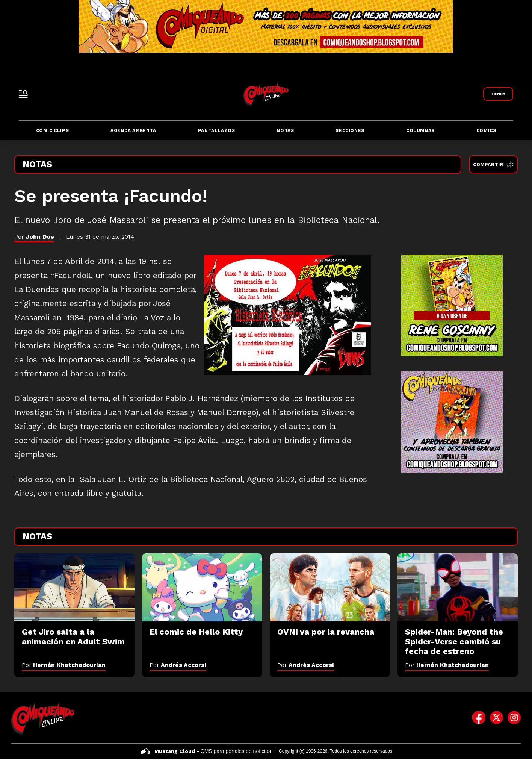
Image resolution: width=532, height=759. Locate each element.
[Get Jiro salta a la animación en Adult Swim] (74, 587)
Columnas (420, 130)
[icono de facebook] (479, 718)
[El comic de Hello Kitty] (202, 587)
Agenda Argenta (133, 130)
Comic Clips (53, 130)
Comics (486, 130)
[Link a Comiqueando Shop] (498, 94)
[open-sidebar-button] (23, 94)
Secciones (350, 130)
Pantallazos (217, 130)
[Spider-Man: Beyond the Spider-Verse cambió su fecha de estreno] (458, 587)
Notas (285, 130)
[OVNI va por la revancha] (330, 587)
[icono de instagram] (514, 718)
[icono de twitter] (496, 718)
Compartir (493, 164)
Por (64, 665)
